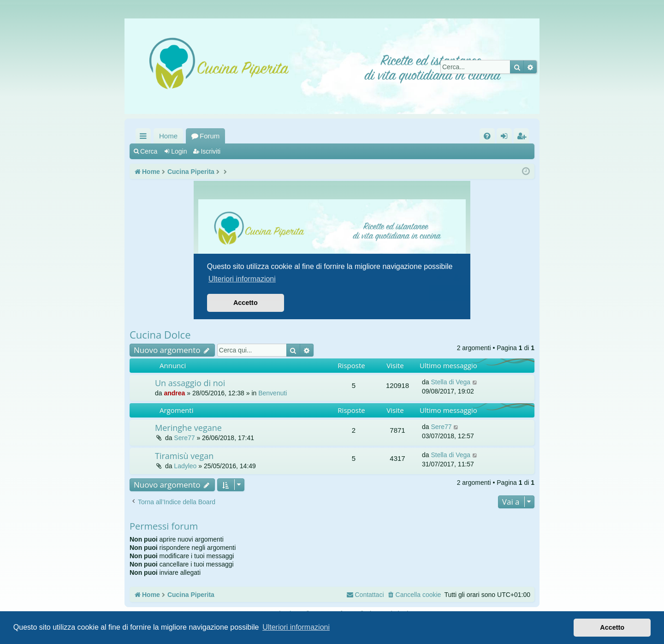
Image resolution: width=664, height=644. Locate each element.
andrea (174, 393)
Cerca (149, 151)
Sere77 (184, 438)
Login (179, 151)
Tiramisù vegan (184, 456)
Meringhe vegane (188, 428)
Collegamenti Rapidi (145, 138)
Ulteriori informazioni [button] (296, 627)
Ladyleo (185, 466)
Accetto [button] (612, 627)
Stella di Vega (451, 382)
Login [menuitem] (506, 138)
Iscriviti (210, 151)
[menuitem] (487, 136)
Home (168, 136)
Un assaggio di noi (190, 383)
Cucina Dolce (160, 334)
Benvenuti (273, 393)
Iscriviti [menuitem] (523, 138)
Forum (210, 136)
